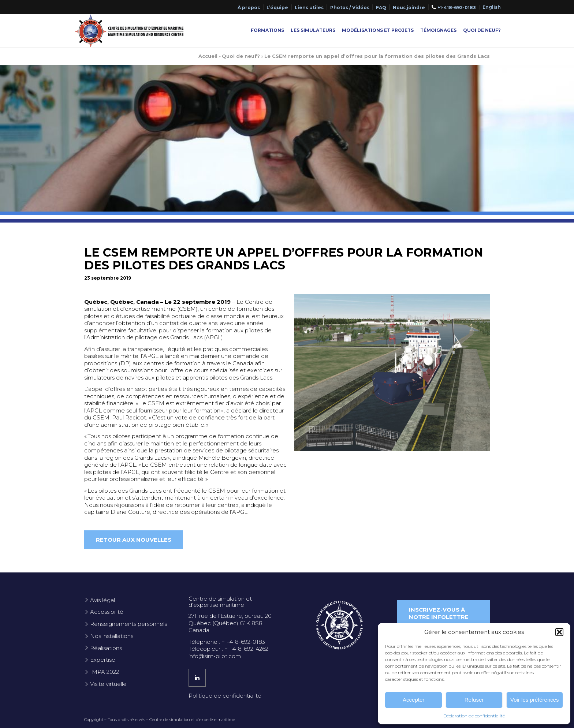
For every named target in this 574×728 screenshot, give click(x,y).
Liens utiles (309, 8)
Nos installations (112, 636)
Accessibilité (107, 612)
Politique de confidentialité (225, 696)
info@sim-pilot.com (215, 656)
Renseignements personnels (128, 624)
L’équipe (277, 8)
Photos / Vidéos (350, 8)
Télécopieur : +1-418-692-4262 (228, 649)
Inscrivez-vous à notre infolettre (439, 613)
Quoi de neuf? (482, 30)
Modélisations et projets (378, 30)
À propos (249, 8)
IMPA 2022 (105, 672)
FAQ (381, 8)
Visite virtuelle (108, 684)
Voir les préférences (535, 700)
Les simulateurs (313, 30)
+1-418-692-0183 (457, 8)
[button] (559, 632)
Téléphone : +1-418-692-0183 (227, 642)
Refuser (474, 700)
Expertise (103, 660)
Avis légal (102, 600)
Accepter (413, 700)
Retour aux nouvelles (134, 540)
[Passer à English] (492, 7)
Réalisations (106, 648)
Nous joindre (409, 8)
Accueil (208, 56)
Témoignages (438, 30)
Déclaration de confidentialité (474, 716)
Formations (267, 30)
